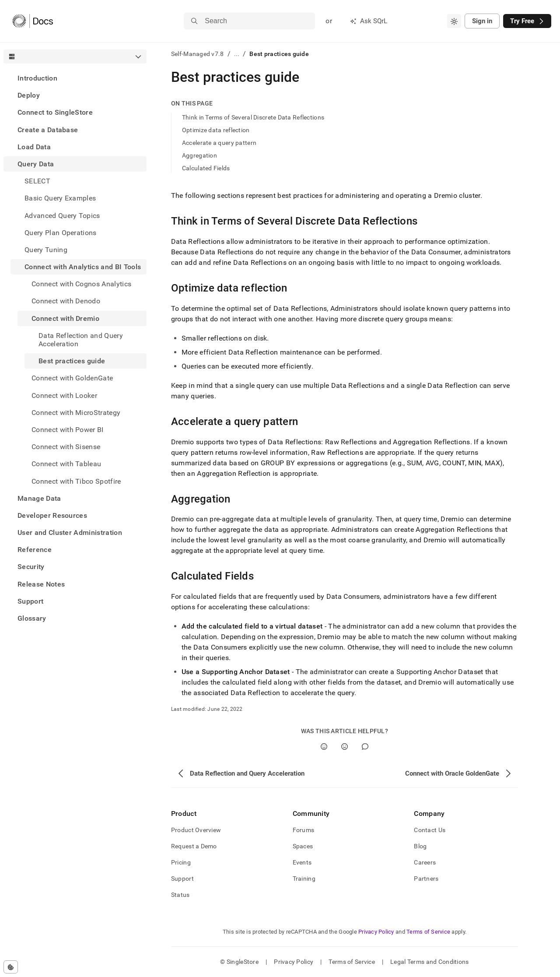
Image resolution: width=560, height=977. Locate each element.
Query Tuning (46, 250)
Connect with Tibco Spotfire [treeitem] (76, 481)
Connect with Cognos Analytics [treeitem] (81, 284)
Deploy (29, 95)
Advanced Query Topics (62, 216)
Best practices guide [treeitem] (72, 361)
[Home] (33, 21)
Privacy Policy (376, 932)
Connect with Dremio (65, 318)
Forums (304, 830)
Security (31, 567)
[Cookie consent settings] (11, 967)
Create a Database (48, 130)
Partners (426, 879)
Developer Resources (52, 515)
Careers (425, 862)
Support (30, 601)
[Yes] (324, 747)
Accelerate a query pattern (219, 143)
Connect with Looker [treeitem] (64, 395)
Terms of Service (428, 932)
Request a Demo (194, 846)
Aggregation (199, 155)
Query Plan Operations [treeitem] (61, 233)
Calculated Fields (206, 168)
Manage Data (39, 498)
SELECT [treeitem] (37, 181)
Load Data (34, 147)
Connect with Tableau (66, 464)
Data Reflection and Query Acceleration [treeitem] (81, 340)
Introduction (37, 78)
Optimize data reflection (216, 130)
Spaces (303, 846)
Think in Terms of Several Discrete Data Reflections (253, 117)
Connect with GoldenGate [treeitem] (72, 378)
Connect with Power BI (68, 430)
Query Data (36, 164)
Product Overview (196, 830)
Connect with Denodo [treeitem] (66, 301)
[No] (345, 747)
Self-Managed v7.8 (198, 54)
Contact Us (430, 830)
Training (304, 879)
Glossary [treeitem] (32, 618)
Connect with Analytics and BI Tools (83, 267)
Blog (420, 846)
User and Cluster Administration (70, 532)
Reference (35, 550)
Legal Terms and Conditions (429, 962)
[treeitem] (75, 78)
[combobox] (454, 21)
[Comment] (365, 747)
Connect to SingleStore (55, 112)
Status (180, 895)
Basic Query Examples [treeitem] (60, 198)
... (237, 54)
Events (302, 862)
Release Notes (41, 584)
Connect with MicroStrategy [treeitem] (76, 413)
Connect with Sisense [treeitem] (66, 447)
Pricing (181, 862)
